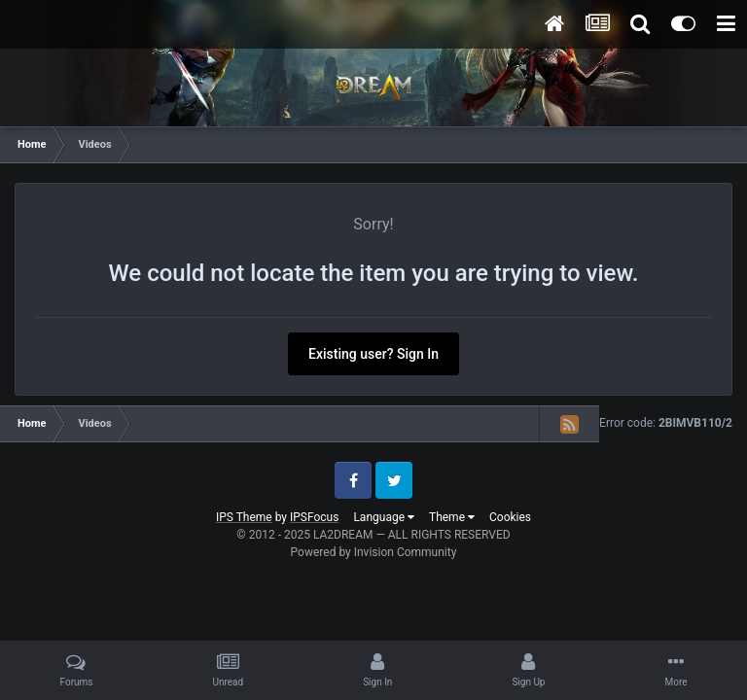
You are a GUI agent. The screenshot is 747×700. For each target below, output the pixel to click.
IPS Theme (244, 517)
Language (384, 517)
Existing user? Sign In (373, 354)
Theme (452, 517)
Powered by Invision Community (374, 552)
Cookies (510, 517)
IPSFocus (314, 517)
